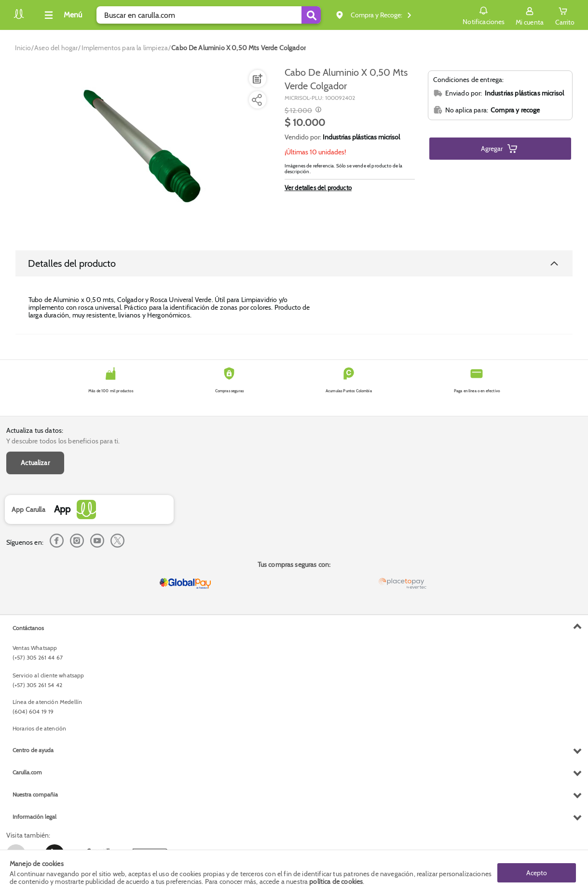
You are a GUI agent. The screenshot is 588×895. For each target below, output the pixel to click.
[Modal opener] (317, 110)
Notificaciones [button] (484, 14)
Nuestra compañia (35, 794)
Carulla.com (27, 772)
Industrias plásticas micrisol (361, 137)
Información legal (34, 817)
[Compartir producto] (257, 100)
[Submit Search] (311, 15)
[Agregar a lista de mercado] (257, 79)
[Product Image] (144, 150)
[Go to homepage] (23, 48)
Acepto (537, 872)
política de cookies (336, 881)
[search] (209, 15)
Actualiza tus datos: (35, 430)
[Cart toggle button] (565, 15)
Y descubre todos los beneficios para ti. (63, 441)
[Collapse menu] (62, 15)
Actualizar (35, 463)
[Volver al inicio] (19, 18)
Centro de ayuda (33, 750)
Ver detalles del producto (318, 188)
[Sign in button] (530, 15)
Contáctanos (28, 628)
